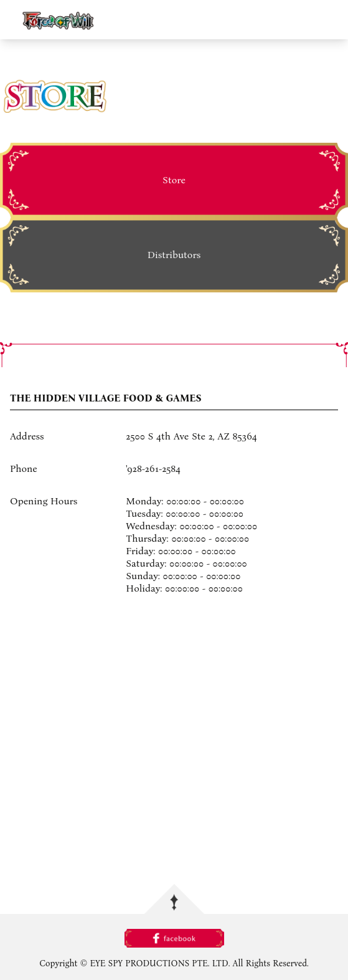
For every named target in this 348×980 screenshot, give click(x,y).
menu (333, 19)
